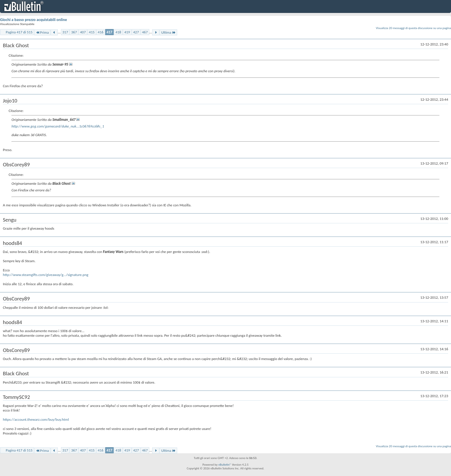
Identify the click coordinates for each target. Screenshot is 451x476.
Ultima (168, 32)
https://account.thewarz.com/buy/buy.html (36, 419)
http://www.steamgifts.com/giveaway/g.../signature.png (46, 275)
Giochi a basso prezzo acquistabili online (34, 20)
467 (145, 32)
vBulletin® (225, 465)
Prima (42, 32)
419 (127, 32)
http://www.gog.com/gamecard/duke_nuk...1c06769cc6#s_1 (58, 126)
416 (101, 32)
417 (110, 32)
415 (92, 32)
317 (65, 32)
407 (83, 32)
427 (136, 32)
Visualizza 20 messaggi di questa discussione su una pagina (413, 28)
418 (118, 32)
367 (74, 32)
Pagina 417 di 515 (19, 32)
